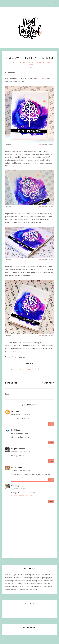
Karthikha (16, 430)
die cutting (26, 62)
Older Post (48, 383)
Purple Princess (18, 449)
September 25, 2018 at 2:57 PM (21, 452)
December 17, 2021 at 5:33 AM (20, 470)
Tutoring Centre (18, 486)
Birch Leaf (14, 62)
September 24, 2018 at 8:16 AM (21, 414)
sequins (30, 65)
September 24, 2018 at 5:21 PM (21, 433)
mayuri (47, 62)
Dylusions (37, 62)
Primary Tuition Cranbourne (23, 496)
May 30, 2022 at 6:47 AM (19, 489)
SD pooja (15, 411)
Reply (51, 424)
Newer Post (11, 383)
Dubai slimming (18, 467)
